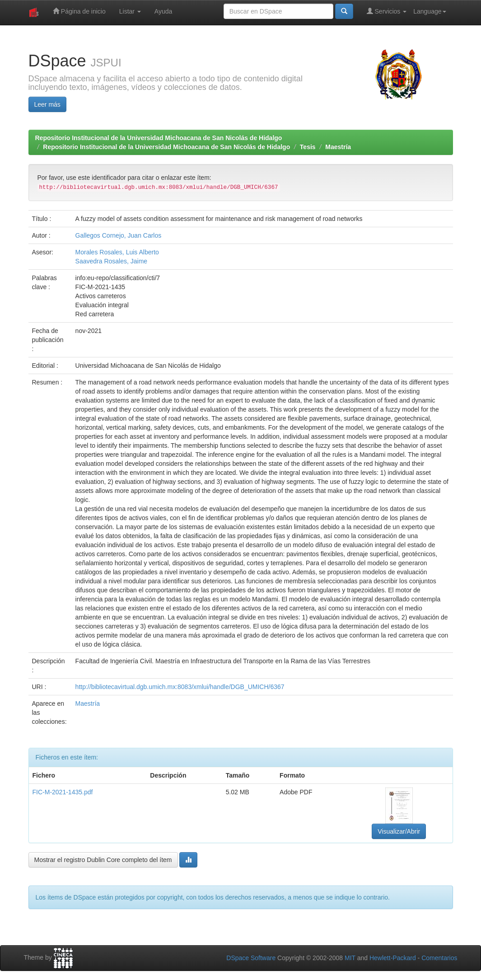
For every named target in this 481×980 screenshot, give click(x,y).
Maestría (338, 147)
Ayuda (163, 11)
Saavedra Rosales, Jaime (112, 261)
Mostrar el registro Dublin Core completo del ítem (103, 860)
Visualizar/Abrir (399, 831)
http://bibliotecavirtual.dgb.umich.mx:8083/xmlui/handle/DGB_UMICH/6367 (180, 687)
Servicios (387, 11)
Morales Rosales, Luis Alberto (117, 252)
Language (430, 11)
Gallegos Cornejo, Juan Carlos (119, 235)
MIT (350, 958)
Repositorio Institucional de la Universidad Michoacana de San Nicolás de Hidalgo (159, 138)
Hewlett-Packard (393, 958)
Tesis (308, 147)
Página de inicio (79, 11)
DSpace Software (251, 958)
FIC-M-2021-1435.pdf (63, 792)
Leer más (47, 104)
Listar (130, 11)
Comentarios (439, 958)
